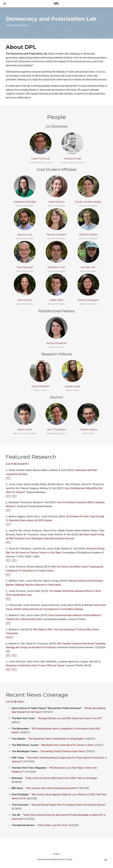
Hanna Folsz (25, 300)
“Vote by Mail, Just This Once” (53, 825)
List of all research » (17, 464)
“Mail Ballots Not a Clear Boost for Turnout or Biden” (67, 745)
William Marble (88, 234)
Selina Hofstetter (57, 343)
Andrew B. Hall (72, 159)
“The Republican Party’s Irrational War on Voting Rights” (56, 739)
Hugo (70, 859)
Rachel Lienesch (57, 234)
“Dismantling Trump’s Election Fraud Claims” (63, 751)
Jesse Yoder (56, 300)
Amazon (10, 637)
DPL (56, 4)
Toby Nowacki (25, 267)
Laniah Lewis (72, 386)
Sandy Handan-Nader (88, 202)
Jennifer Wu (88, 267)
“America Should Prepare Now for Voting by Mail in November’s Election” (68, 805)
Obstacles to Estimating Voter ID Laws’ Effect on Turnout (35, 665)
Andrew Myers (88, 429)
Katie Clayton (57, 202)
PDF (8, 478)
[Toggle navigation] (5, 4)
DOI (14, 496)
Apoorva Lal (25, 234)
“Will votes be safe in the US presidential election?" (52, 788)
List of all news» (15, 702)
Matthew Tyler (57, 267)
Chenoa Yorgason (88, 300)
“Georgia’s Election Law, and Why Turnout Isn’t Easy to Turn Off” (70, 718)
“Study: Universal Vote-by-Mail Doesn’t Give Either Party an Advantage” (61, 778)
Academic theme (57, 859)
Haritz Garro (25, 429)
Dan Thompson (57, 429)
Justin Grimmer (41, 159)
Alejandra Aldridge (25, 202)
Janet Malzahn (41, 386)
